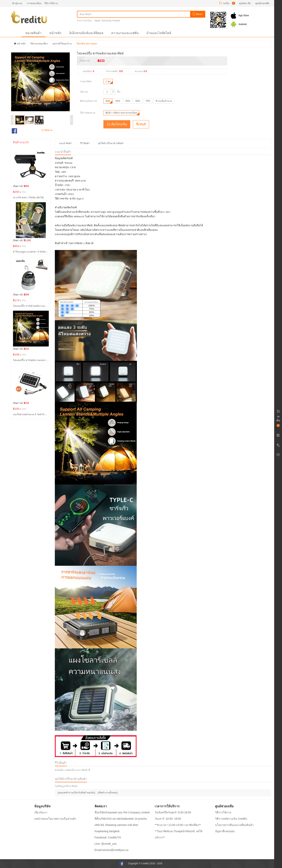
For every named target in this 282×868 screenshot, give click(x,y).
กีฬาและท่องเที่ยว (39, 44)
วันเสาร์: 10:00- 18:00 (168, 819)
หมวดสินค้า (33, 33)
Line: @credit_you (106, 844)
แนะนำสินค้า (66, 143)
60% (138, 101)
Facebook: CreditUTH (108, 837)
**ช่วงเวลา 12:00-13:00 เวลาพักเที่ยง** (178, 825)
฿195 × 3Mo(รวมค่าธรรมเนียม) (121, 113)
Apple (97, 21)
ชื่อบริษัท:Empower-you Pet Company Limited (122, 812)
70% (148, 101)
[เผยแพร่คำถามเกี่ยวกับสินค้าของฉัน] (76, 793)
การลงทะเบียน (34, 3)
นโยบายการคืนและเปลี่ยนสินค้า (234, 825)
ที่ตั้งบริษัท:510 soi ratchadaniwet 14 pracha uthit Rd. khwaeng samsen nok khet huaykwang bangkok (121, 825)
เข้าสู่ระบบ (17, 3)
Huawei (116, 21)
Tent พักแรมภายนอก (87, 44)
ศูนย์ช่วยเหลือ (262, 3)
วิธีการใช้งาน (51, 3)
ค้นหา (198, 14)
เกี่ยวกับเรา (41, 812)
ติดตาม (47, 130)
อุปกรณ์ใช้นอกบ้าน (62, 44)
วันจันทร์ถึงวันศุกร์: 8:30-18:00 (173, 812)
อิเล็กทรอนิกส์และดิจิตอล (86, 33)
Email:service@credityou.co (112, 850)
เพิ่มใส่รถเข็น (117, 124)
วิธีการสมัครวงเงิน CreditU (231, 819)
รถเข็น (226, 3)
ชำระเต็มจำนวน (164, 101)
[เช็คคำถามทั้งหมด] (108, 793)
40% (118, 101)
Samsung (106, 21)
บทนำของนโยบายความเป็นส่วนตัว (55, 819)
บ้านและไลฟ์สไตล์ (159, 33)
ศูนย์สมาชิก (245, 3)
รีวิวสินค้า (85, 143)
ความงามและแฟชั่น (125, 33)
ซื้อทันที (141, 124)
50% (128, 101)
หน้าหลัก (55, 33)
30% (108, 101)
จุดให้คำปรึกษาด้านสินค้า (111, 143)
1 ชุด (108, 81)
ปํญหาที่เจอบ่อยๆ (225, 831)
